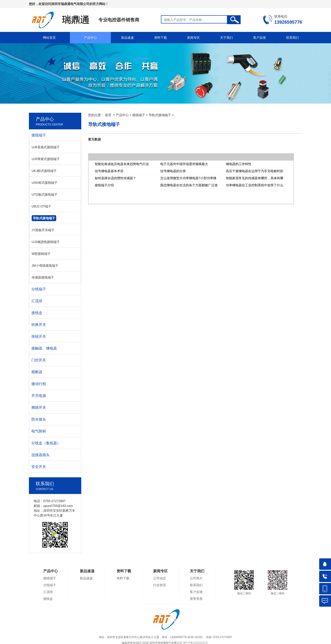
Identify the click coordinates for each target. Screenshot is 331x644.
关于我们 (227, 38)
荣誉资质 (196, 599)
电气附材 (39, 431)
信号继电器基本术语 (109, 171)
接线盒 (37, 313)
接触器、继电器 (44, 348)
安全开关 (39, 467)
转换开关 (39, 325)
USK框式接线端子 (45, 183)
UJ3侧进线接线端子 (46, 242)
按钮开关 (39, 336)
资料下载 (160, 38)
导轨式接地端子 (160, 115)
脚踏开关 (39, 408)
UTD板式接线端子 (45, 194)
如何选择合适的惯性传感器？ (115, 178)
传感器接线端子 (43, 277)
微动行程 (39, 384)
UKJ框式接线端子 (44, 171)
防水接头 (39, 419)
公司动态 (160, 578)
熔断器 (37, 372)
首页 (108, 115)
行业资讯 (160, 585)
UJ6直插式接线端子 (46, 147)
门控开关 (39, 360)
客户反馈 (260, 38)
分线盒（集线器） (46, 443)
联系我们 (293, 38)
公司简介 (196, 578)
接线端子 (139, 115)
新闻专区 (194, 38)
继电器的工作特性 (239, 164)
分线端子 (39, 289)
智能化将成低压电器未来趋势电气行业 (122, 164)
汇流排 (37, 301)
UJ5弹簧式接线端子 (46, 159)
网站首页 (49, 38)
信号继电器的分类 (173, 171)
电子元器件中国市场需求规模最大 (184, 164)
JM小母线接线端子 (45, 266)
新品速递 (127, 38)
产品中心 (90, 38)
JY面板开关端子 (43, 230)
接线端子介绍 (104, 185)
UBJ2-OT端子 (41, 206)
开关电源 (39, 396)
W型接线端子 (41, 254)
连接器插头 (41, 455)
